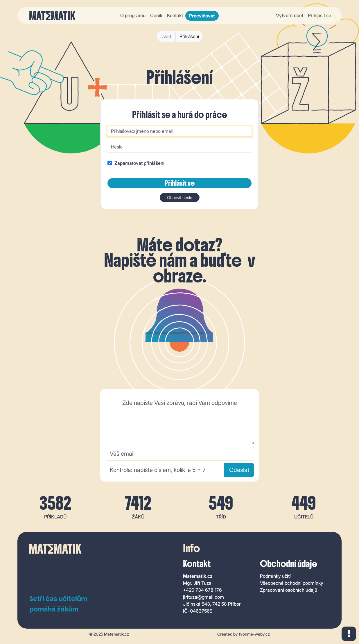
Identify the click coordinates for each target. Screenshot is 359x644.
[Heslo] (179, 147)
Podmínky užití (275, 576)
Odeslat (239, 470)
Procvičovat (202, 16)
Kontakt (175, 15)
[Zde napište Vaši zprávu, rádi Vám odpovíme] (179, 420)
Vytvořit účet (290, 15)
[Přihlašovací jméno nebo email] (179, 131)
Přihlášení (189, 36)
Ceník (156, 15)
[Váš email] (179, 454)
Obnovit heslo (180, 197)
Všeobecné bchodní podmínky (292, 583)
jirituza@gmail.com (203, 597)
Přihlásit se (319, 15)
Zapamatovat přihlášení (139, 163)
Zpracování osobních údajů (289, 590)
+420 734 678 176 (202, 590)
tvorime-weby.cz (254, 634)
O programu (133, 15)
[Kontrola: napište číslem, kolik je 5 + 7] (165, 470)
